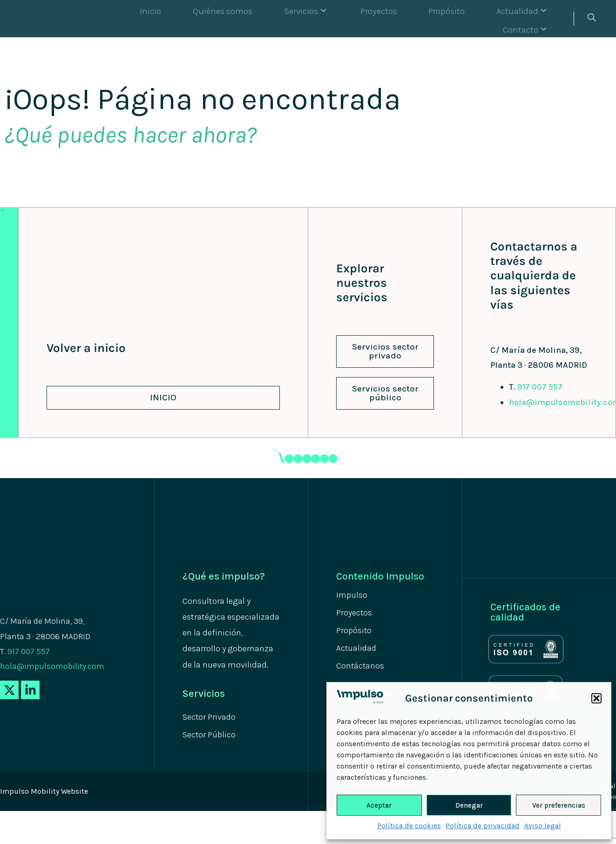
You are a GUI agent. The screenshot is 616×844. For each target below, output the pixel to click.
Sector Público (212, 736)
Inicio (144, 18)
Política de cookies (409, 826)
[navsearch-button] (591, 19)
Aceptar (379, 805)
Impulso (353, 595)
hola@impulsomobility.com (52, 666)
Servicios (279, 18)
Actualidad (465, 18)
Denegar (469, 805)
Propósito (401, 18)
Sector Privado (212, 717)
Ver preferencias (559, 805)
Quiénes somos (206, 18)
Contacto (534, 18)
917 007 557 (540, 387)
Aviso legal (543, 826)
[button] (596, 698)
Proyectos (343, 18)
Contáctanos (362, 670)
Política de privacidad (483, 826)
